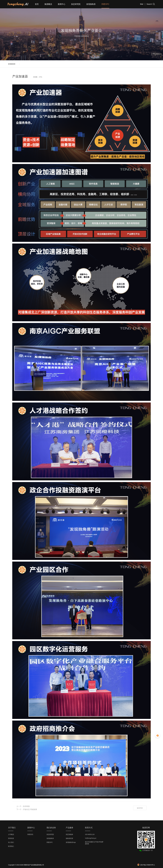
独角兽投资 (69, 838)
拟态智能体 (69, 834)
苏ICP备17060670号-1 (148, 865)
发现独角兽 (91, 4)
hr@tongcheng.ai (91, 838)
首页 (37, 4)
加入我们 (11, 842)
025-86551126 (90, 834)
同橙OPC (105, 4)
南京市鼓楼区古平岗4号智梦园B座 (94, 843)
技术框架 (26, 806)
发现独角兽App (71, 842)
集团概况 (48, 4)
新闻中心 (62, 4)
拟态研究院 (76, 4)
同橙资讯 (30, 834)
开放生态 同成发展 (30, 809)
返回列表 (140, 808)
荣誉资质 (11, 838)
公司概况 (11, 834)
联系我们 (11, 846)
